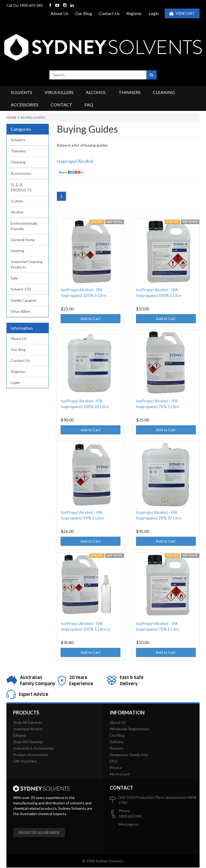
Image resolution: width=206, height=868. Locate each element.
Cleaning (164, 92)
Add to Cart (90, 319)
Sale (14, 278)
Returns (117, 748)
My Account (120, 774)
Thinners (130, 92)
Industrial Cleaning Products (27, 264)
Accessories (25, 105)
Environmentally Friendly (24, 226)
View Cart (182, 13)
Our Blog (84, 13)
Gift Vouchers (25, 761)
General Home (23, 240)
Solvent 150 (21, 289)
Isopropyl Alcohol (75, 161)
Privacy (116, 767)
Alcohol (96, 92)
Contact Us (109, 13)
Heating (17, 251)
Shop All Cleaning (28, 742)
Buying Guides (33, 117)
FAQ (89, 105)
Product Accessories (31, 755)
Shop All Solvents (28, 722)
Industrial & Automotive (33, 748)
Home (11, 117)
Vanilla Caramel (23, 300)
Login (154, 13)
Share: (71, 172)
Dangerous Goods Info (129, 755)
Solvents (21, 92)
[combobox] (98, 75)
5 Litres (17, 201)
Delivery (117, 742)
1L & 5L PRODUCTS (21, 187)
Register (134, 13)
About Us (60, 13)
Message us (129, 824)
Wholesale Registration (129, 729)
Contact (61, 105)
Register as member (39, 832)
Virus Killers (59, 92)
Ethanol (20, 735)
